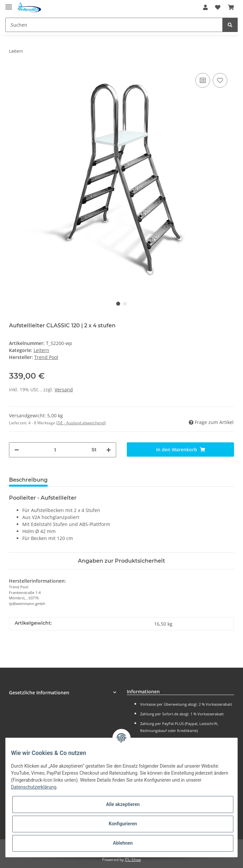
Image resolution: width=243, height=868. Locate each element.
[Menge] (55, 450)
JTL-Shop (133, 859)
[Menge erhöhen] (109, 450)
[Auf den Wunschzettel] (220, 80)
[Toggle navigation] (9, 4)
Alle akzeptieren (123, 804)
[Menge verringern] (17, 450)
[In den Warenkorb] (180, 449)
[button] (205, 7)
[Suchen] (114, 25)
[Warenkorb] (231, 7)
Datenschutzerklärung (34, 787)
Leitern (41, 350)
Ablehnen (123, 843)
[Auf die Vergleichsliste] (203, 80)
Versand (64, 389)
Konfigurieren (123, 824)
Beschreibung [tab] (28, 480)
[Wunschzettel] (218, 7)
